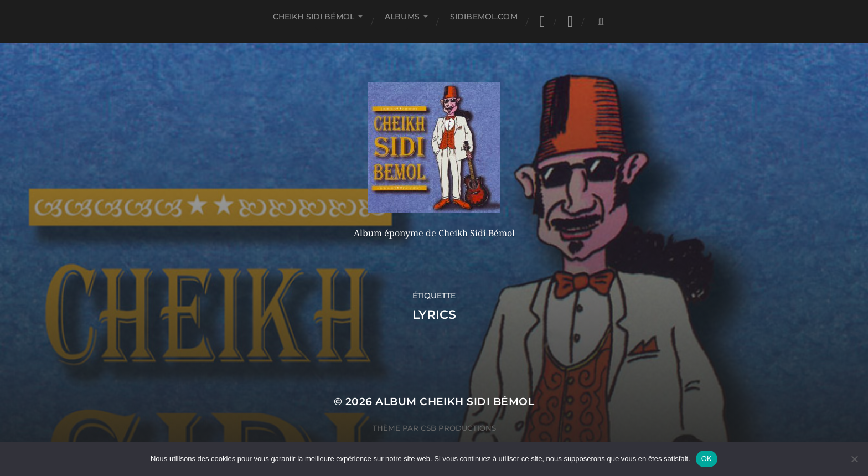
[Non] (854, 459)
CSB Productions (458, 428)
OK (707, 459)
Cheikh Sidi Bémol (314, 17)
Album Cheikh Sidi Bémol (455, 402)
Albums (402, 17)
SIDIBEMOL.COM (484, 17)
